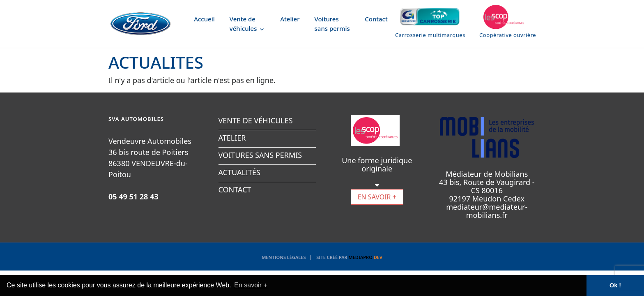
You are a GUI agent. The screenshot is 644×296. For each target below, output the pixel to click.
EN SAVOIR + (377, 197)
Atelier (290, 19)
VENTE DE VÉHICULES (256, 120)
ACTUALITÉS (239, 172)
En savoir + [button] (251, 285)
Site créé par (349, 257)
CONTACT (235, 190)
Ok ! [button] (615, 285)
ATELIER (232, 138)
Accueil (204, 19)
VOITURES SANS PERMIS (260, 155)
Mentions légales (284, 257)
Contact (376, 19)
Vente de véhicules (247, 24)
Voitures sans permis (332, 24)
